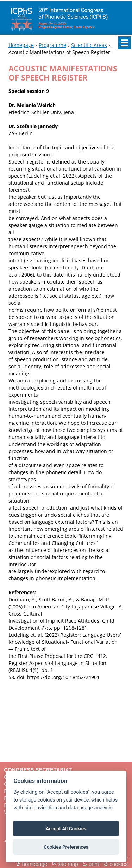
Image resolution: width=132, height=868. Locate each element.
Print (94, 864)
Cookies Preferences (66, 847)
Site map (68, 864)
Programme (52, 45)
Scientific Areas (89, 45)
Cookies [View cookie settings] (119, 864)
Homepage (21, 45)
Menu (124, 43)
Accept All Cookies (66, 828)
